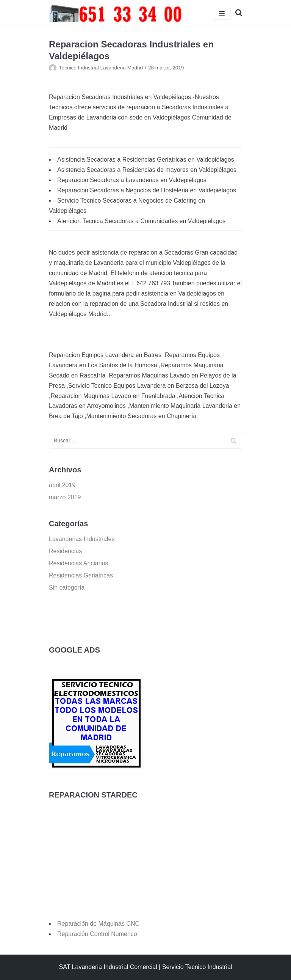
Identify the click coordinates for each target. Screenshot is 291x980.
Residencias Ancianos (79, 563)
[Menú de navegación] (222, 13)
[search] (236, 13)
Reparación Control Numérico (97, 934)
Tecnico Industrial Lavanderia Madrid (101, 68)
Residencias (65, 551)
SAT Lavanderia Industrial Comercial (108, 967)
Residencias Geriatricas (81, 575)
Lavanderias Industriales (82, 539)
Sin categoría (67, 588)
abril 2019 (62, 485)
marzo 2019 (65, 497)
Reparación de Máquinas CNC (98, 924)
